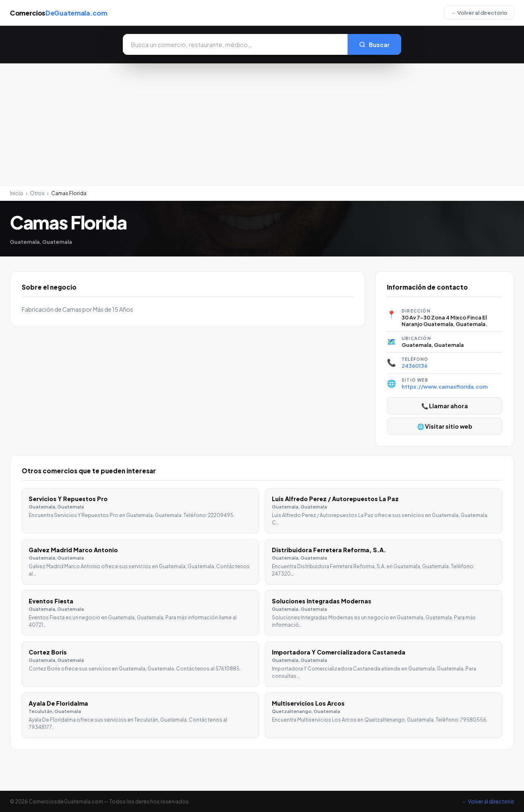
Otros (37, 193)
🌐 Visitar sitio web (445, 426)
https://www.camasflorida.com (445, 387)
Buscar (374, 45)
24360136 (414, 366)
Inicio (17, 193)
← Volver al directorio (479, 13)
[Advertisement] (262, 125)
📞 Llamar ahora (445, 406)
